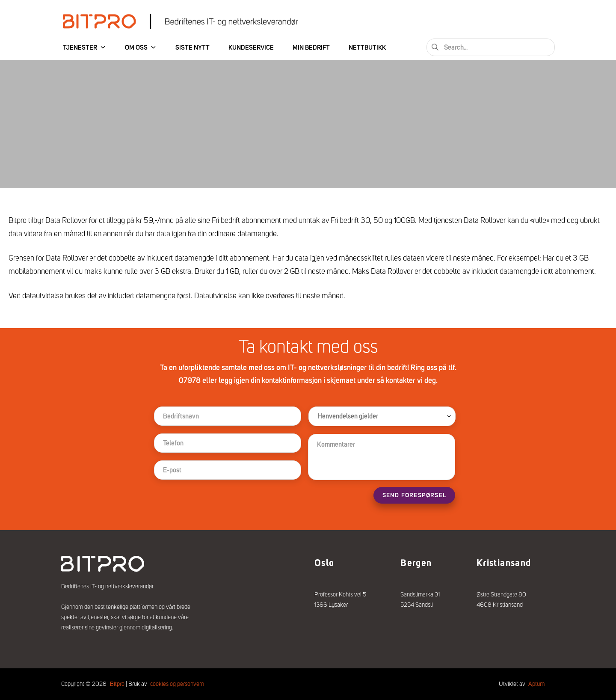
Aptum (536, 684)
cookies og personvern (177, 684)
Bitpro (117, 684)
